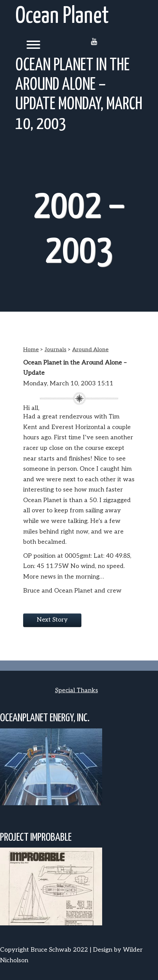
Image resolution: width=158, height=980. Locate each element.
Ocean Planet (62, 17)
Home (31, 350)
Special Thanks (77, 690)
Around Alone (90, 350)
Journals (56, 350)
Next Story (52, 620)
